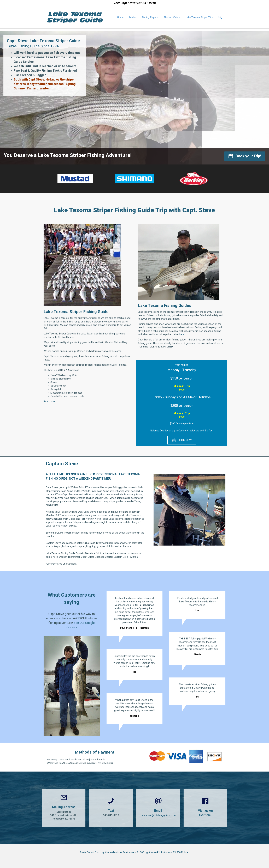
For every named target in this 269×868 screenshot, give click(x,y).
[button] (245, 156)
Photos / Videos (172, 17)
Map (187, 852)
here (182, 334)
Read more (50, 401)
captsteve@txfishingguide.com (158, 815)
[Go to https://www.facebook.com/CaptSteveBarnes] (205, 808)
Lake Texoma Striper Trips (200, 17)
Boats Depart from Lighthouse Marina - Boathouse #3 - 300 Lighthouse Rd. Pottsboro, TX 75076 (132, 852)
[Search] (219, 17)
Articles (133, 17)
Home (120, 17)
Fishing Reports (150, 17)
